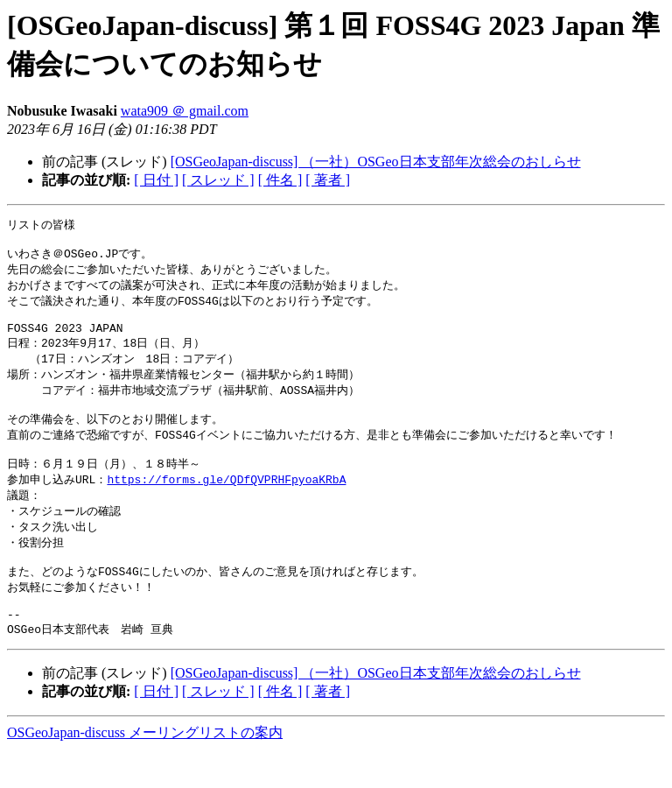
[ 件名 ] (280, 180)
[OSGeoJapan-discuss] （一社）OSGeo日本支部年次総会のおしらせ (376, 162)
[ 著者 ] (328, 180)
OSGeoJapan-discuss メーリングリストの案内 (145, 771)
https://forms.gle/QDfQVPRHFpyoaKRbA (226, 503)
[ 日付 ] (156, 180)
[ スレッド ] (218, 180)
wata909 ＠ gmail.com (185, 111)
